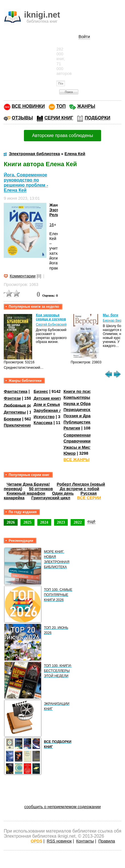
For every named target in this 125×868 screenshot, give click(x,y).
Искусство (44, 417)
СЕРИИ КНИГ (59, 118)
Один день (63, 493)
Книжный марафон (26, 493)
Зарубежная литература (58, 410)
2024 (44, 522)
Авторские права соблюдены (62, 135)
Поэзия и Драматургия (86, 416)
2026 (11, 522)
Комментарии (23, 276)
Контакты (85, 841)
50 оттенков (41, 489)
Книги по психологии (85, 391)
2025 (27, 522)
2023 (61, 522)
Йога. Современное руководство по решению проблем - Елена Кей (26, 183)
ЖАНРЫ (86, 106)
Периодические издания (88, 410)
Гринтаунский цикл (51, 498)
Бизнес (41, 391)
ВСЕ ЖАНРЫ (76, 460)
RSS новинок (59, 841)
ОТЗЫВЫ (22, 118)
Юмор (70, 453)
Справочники (77, 441)
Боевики (12, 419)
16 (52, 225)
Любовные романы (23, 405)
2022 (78, 522)
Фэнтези (12, 398)
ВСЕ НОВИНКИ (28, 106)
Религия (58, 215)
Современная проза (84, 435)
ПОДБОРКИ (97, 118)
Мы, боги (110, 315)
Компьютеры (77, 397)
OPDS (37, 841)
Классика (43, 423)
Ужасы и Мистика (81, 447)
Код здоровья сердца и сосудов (51, 317)
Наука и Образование (85, 404)
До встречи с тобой (80, 489)
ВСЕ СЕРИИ (89, 498)
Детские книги (48, 398)
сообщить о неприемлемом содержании (62, 807)
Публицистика (78, 422)
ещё (91, 521)
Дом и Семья (47, 404)
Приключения (18, 425)
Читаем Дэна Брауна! (28, 484)
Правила (106, 841)
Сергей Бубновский (51, 325)
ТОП (61, 106)
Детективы (15, 412)
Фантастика (16, 391)
